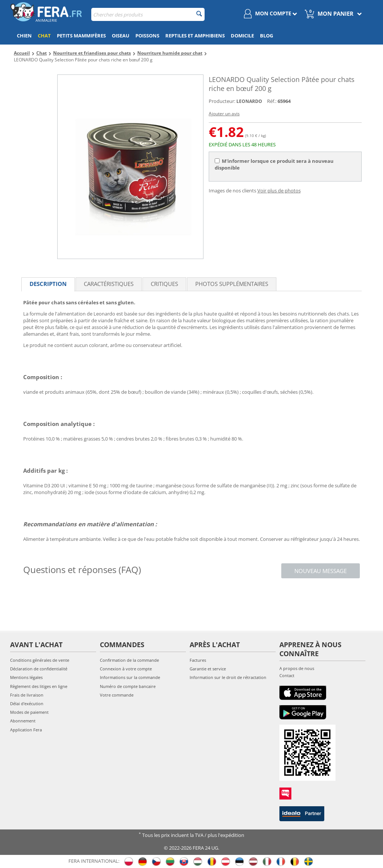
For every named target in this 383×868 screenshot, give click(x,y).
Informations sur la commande (130, 677)
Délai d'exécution (27, 703)
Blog (266, 36)
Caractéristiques (109, 284)
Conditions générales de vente (40, 660)
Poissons (147, 36)
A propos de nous (297, 668)
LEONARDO (249, 101)
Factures (198, 660)
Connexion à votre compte (126, 669)
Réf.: (272, 101)
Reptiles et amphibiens (195, 36)
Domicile (242, 36)
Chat (44, 36)
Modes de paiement (29, 712)
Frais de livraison (27, 695)
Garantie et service (208, 669)
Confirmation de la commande (129, 660)
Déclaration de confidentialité (39, 669)
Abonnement (23, 721)
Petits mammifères (81, 36)
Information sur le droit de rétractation (228, 677)
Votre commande (117, 695)
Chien (24, 36)
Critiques (164, 284)
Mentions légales (26, 677)
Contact (287, 675)
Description (48, 284)
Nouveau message (321, 571)
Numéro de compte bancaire (128, 686)
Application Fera (26, 730)
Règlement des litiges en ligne (39, 686)
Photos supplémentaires (232, 284)
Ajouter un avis (224, 114)
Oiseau (121, 36)
